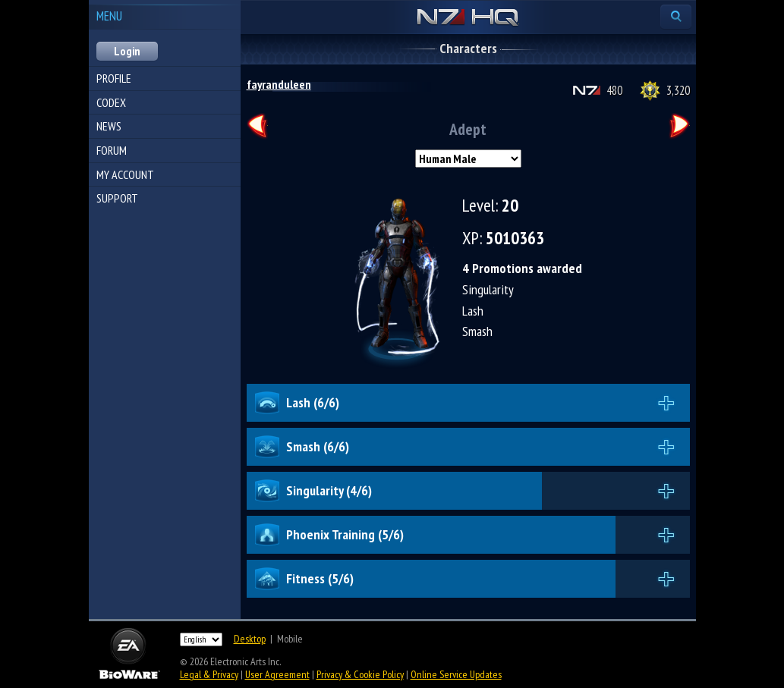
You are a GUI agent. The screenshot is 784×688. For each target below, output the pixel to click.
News (109, 126)
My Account (125, 174)
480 (614, 90)
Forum (112, 150)
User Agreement (277, 674)
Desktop (250, 639)
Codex (111, 102)
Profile (114, 78)
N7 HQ (468, 18)
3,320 (678, 90)
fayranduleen (279, 84)
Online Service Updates (456, 674)
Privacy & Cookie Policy (360, 674)
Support (117, 198)
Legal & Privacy (209, 674)
